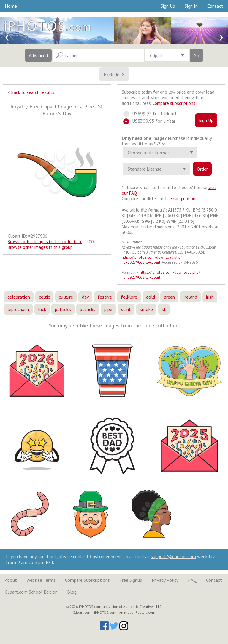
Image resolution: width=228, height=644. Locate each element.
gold (151, 297)
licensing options (181, 199)
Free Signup (131, 580)
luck (42, 309)
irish (210, 297)
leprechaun (18, 309)
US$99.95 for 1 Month (153, 113)
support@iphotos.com (173, 556)
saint (126, 309)
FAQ (192, 580)
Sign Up (168, 6)
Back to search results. (33, 92)
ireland (190, 297)
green (169, 297)
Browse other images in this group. (41, 247)
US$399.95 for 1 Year (152, 121)
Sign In (191, 6)
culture (66, 297)
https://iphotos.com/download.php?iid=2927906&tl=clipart (152, 260)
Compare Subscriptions (87, 580)
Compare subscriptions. (174, 103)
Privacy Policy (165, 580)
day (85, 297)
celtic (44, 297)
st (164, 309)
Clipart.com (82, 612)
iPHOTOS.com (105, 612)
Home (11, 6)
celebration (19, 297)
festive (105, 297)
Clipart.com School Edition (31, 592)
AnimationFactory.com (137, 612)
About (11, 580)
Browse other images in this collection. (45, 242)
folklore (129, 297)
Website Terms (41, 580)
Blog (72, 592)
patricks (88, 309)
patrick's (63, 309)
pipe (108, 309)
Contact (215, 6)
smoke (146, 309)
